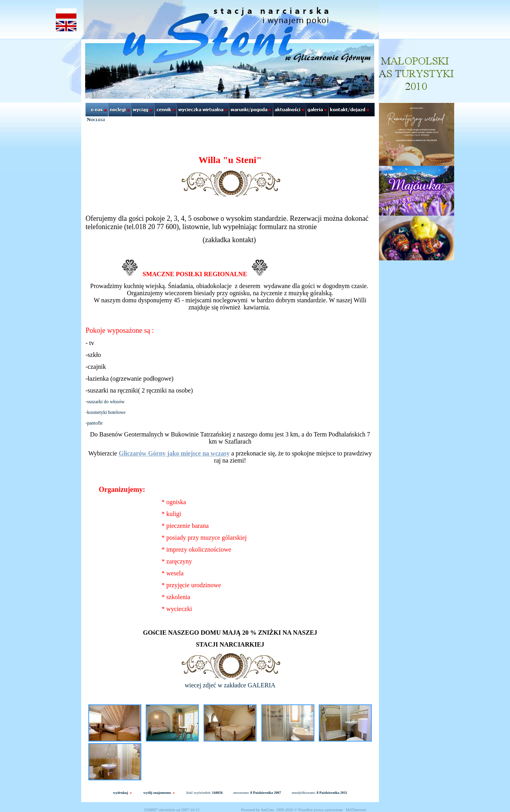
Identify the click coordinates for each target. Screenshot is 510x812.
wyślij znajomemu (157, 793)
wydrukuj (120, 793)
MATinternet (356, 810)
